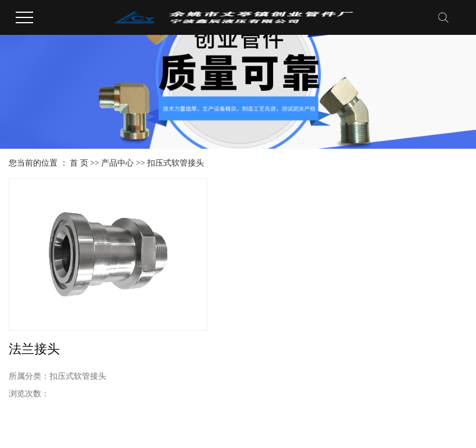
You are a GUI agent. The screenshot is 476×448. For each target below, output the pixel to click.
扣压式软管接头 (176, 163)
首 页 (79, 163)
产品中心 (117, 163)
